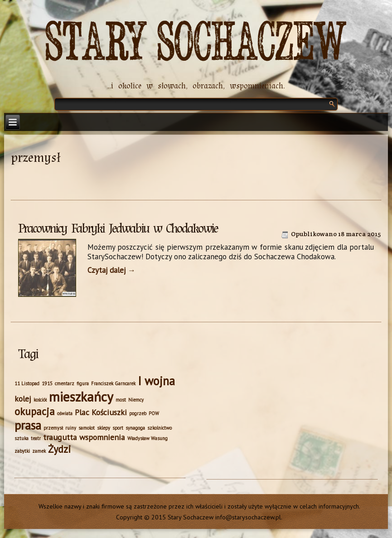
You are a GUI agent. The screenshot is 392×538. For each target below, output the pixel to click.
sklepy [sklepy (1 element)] (104, 428)
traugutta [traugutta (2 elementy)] (60, 437)
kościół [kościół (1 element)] (40, 400)
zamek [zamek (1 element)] (39, 451)
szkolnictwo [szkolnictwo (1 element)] (160, 428)
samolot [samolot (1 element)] (87, 428)
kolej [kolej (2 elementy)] (23, 399)
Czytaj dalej (111, 270)
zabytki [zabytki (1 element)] (22, 451)
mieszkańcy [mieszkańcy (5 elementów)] (81, 397)
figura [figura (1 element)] (83, 383)
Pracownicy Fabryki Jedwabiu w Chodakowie (118, 228)
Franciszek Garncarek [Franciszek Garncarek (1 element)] (113, 383)
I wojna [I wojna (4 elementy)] (156, 381)
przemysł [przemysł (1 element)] (53, 428)
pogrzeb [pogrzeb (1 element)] (138, 413)
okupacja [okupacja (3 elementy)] (35, 411)
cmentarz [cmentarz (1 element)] (65, 383)
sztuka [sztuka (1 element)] (22, 438)
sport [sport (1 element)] (118, 428)
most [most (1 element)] (121, 400)
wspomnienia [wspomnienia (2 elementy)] (102, 437)
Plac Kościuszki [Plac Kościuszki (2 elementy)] (101, 412)
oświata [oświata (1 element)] (65, 413)
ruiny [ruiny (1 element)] (71, 428)
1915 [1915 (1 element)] (47, 383)
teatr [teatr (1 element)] (36, 438)
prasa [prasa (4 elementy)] (28, 425)
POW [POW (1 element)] (154, 413)
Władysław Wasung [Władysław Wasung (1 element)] (148, 438)
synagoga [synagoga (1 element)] (135, 428)
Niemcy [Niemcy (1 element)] (136, 400)
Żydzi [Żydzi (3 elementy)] (60, 449)
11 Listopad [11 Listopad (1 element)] (27, 383)
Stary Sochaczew (196, 43)
